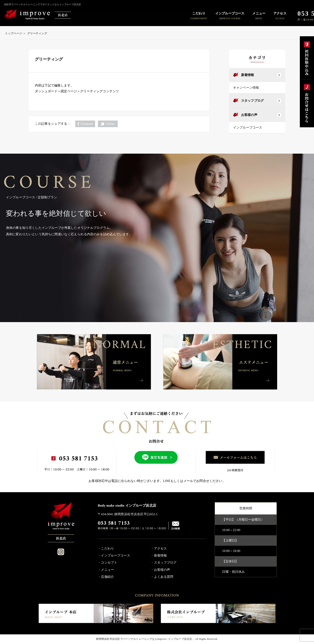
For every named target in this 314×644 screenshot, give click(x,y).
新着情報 (248, 75)
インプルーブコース (248, 127)
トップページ (14, 33)
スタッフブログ (252, 101)
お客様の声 (249, 115)
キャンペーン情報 (246, 88)
